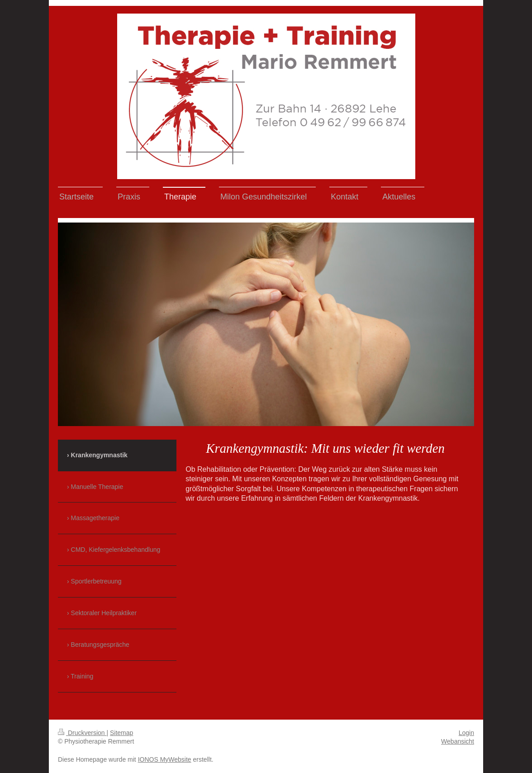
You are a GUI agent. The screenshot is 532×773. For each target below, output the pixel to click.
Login (466, 733)
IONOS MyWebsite (165, 759)
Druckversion (82, 733)
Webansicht (458, 741)
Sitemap (121, 733)
